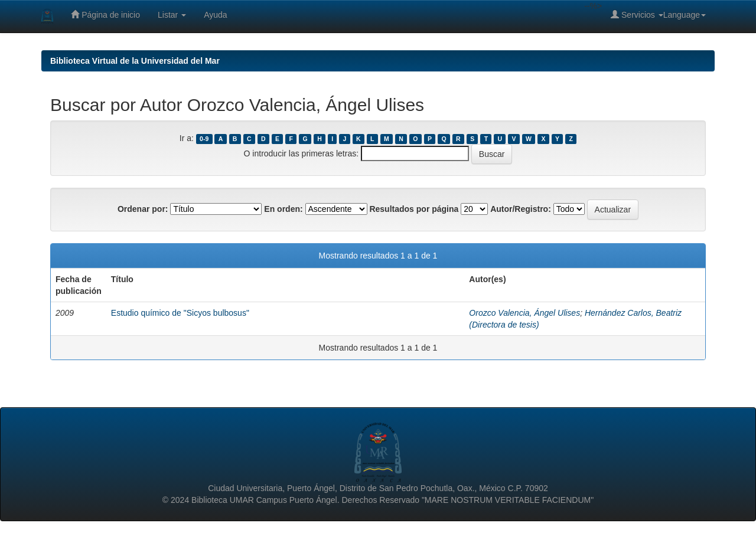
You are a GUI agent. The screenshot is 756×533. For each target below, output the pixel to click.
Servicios (637, 14)
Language (685, 15)
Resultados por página (414, 209)
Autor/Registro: (521, 209)
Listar (172, 15)
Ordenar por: (143, 209)
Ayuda (215, 15)
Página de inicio (105, 14)
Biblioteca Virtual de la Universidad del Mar (135, 61)
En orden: (283, 209)
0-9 (204, 139)
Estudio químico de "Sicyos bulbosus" (180, 313)
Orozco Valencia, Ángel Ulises (524, 313)
